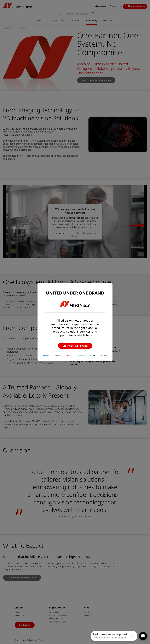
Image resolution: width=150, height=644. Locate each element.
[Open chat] (143, 636)
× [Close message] (132, 636)
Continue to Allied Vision (75, 346)
